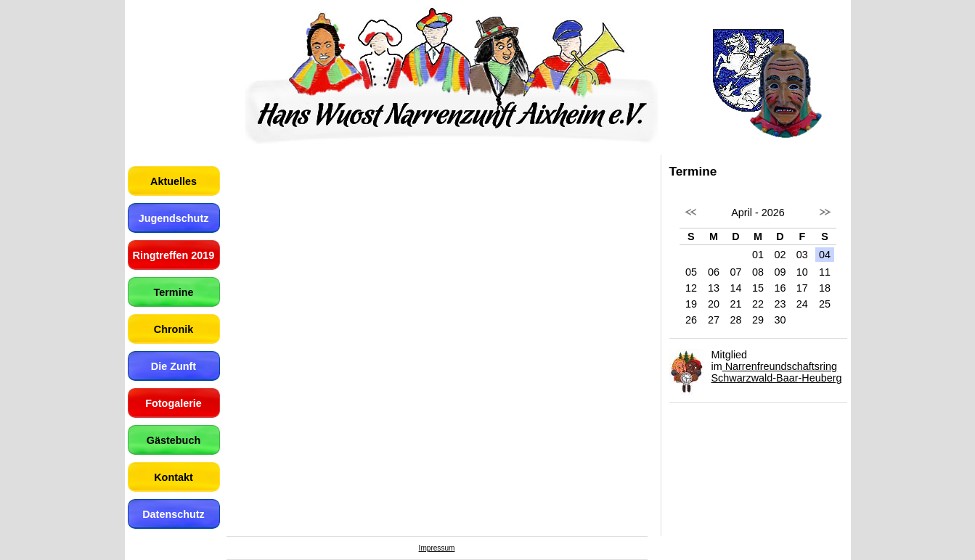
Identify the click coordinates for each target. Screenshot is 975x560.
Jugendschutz (174, 218)
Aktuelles (174, 181)
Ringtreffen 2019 (174, 255)
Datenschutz (174, 514)
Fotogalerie (174, 403)
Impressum (437, 548)
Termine (174, 292)
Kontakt (174, 477)
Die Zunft (174, 366)
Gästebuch (174, 440)
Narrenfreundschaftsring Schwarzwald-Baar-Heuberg (777, 372)
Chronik (174, 329)
